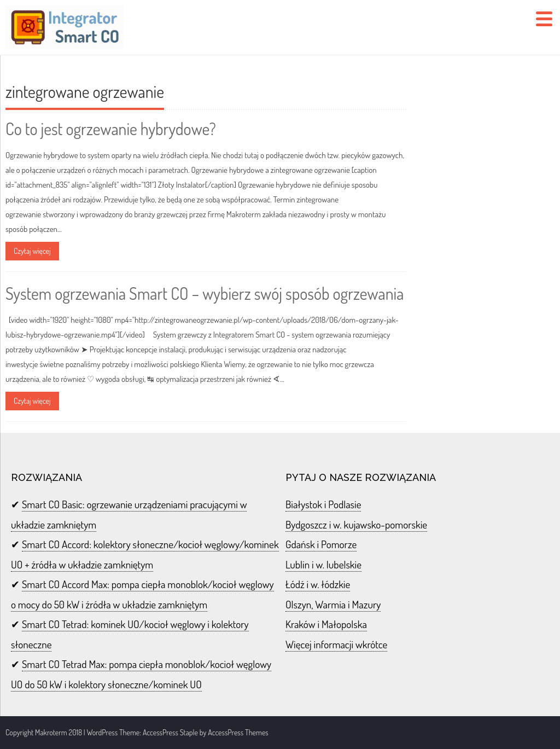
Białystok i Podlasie (323, 504)
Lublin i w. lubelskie (323, 564)
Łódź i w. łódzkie (318, 584)
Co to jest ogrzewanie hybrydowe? (111, 129)
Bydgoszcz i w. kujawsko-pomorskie (356, 524)
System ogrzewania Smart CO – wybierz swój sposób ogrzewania (205, 293)
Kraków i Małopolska (326, 624)
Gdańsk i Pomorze (321, 544)
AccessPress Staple (170, 732)
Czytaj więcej (32, 251)
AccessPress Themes (238, 732)
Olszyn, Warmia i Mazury (333, 604)
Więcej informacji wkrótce (336, 644)
